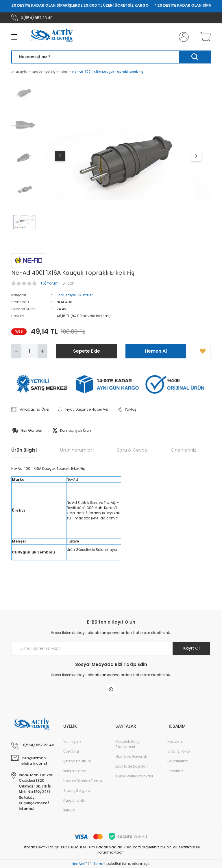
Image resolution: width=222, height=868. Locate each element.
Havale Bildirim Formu (83, 781)
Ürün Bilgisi (24, 450)
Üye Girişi (71, 751)
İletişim (69, 810)
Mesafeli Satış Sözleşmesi (127, 744)
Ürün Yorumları (77, 450)
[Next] (196, 156)
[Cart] (204, 37)
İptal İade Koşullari (132, 766)
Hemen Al (156, 351)
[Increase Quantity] (42, 351)
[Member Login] (183, 37)
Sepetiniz (175, 771)
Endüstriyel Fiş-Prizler (75, 295)
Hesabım (175, 741)
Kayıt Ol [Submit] (192, 648)
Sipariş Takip (178, 751)
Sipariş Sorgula (77, 791)
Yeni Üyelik (72, 741)
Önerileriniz (184, 450)
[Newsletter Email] (111, 648)
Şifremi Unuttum (77, 761)
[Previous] (60, 156)
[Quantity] (29, 351)
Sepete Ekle (87, 351)
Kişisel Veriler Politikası (134, 776)
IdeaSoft (79, 864)
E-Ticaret (98, 864)
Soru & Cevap (132, 450)
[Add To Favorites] (203, 351)
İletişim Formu (75, 771)
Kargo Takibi (74, 800)
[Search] (111, 57)
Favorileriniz (178, 761)
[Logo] (53, 37)
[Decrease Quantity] (16, 351)
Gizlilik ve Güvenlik (131, 756)
